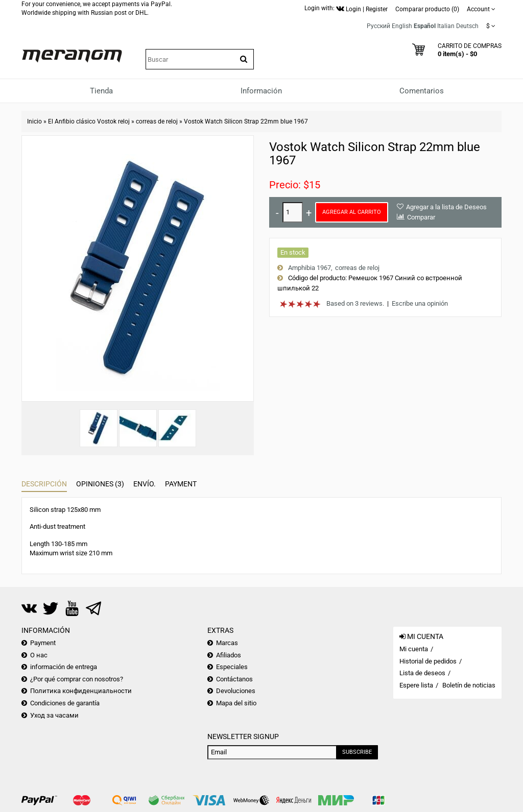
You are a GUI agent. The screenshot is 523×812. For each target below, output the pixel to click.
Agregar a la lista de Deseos (446, 207)
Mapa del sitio (236, 703)
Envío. (145, 484)
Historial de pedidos (428, 661)
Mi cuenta (414, 649)
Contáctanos (234, 679)
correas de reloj (157, 121)
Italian (446, 26)
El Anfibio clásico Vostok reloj (89, 121)
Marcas (227, 643)
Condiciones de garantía (65, 703)
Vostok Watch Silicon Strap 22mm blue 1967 (246, 121)
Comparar (421, 217)
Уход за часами (54, 715)
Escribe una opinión (420, 303)
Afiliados (229, 655)
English (402, 26)
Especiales (232, 667)
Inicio (34, 121)
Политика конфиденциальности (81, 691)
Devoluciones (236, 691)
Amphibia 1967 (310, 268)
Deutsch (467, 26)
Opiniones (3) (100, 484)
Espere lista (416, 685)
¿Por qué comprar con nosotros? (77, 679)
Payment (181, 484)
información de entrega (64, 667)
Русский (378, 26)
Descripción (44, 484)
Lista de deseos (422, 673)
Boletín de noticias (469, 685)
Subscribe (357, 752)
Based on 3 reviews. (355, 303)
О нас (39, 655)
